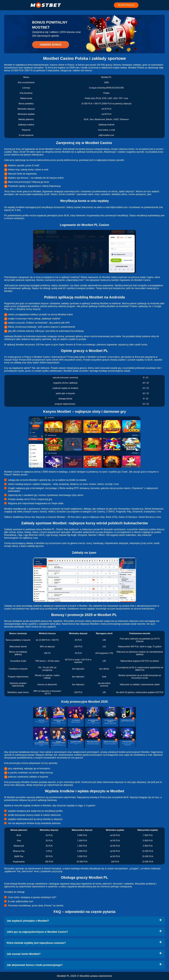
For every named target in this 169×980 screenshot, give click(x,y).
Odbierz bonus (51, 45)
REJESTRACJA (126, 5)
